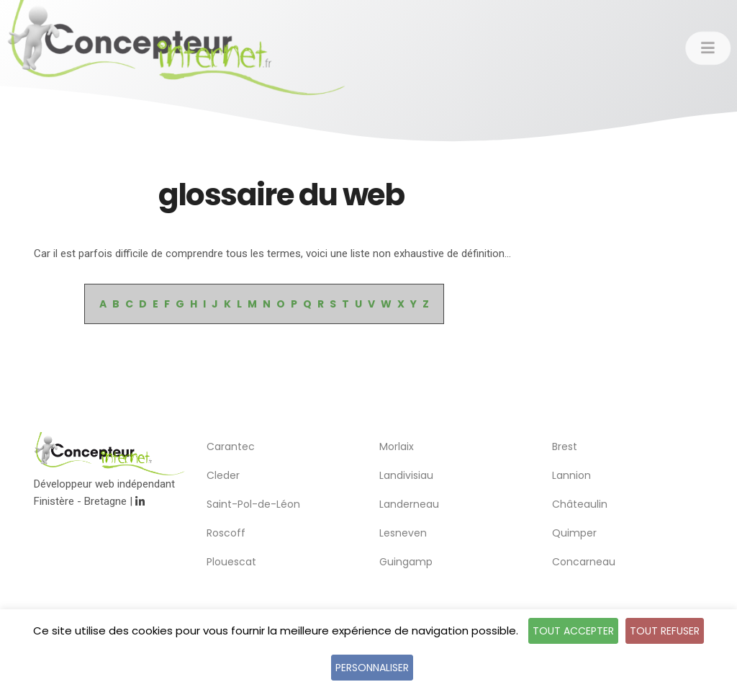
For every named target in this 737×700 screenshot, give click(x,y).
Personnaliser (372, 668)
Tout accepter (573, 631)
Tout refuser (665, 631)
